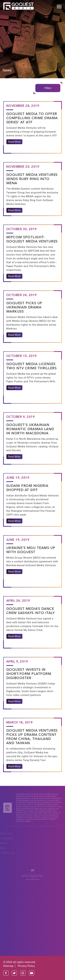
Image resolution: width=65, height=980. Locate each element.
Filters (48, 88)
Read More (14, 142)
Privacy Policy (26, 966)
